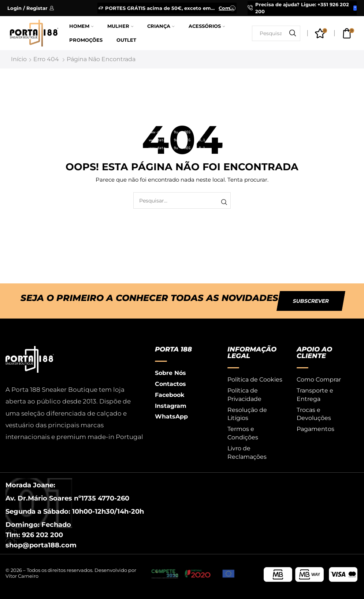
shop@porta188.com (41, 545)
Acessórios (207, 26)
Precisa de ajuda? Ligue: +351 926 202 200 (302, 8)
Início (19, 59)
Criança (161, 26)
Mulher (120, 26)
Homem (81, 26)
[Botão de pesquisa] (293, 33)
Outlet (126, 40)
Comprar (227, 8)
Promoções (86, 40)
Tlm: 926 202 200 (34, 535)
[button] (311, 301)
